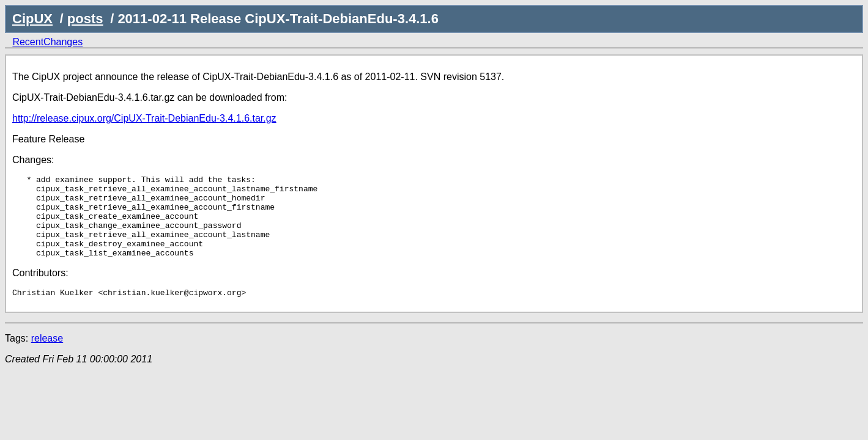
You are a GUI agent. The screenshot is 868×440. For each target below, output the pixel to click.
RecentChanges (47, 42)
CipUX (32, 19)
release (47, 357)
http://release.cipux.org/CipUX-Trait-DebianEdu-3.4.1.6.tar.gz (144, 118)
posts (85, 19)
